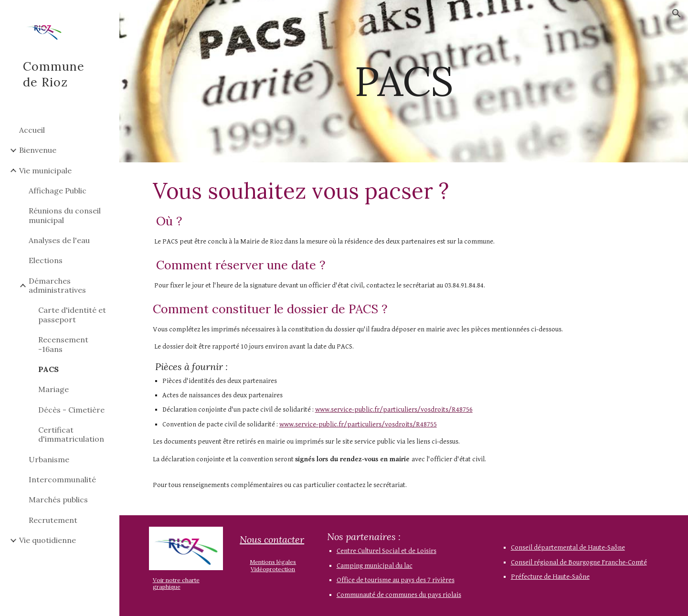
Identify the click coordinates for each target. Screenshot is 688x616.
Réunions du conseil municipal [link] (65, 215)
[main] (404, 81)
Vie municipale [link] (45, 170)
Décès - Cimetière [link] (71, 410)
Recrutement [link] (53, 520)
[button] (677, 13)
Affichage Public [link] (58, 191)
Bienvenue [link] (38, 150)
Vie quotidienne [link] (48, 540)
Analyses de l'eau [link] (59, 240)
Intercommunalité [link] (62, 479)
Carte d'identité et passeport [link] (72, 314)
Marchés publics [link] (58, 499)
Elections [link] (46, 260)
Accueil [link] (32, 130)
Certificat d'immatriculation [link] (71, 434)
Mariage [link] (53, 389)
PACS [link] (48, 369)
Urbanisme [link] (49, 459)
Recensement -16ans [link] (63, 344)
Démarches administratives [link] (57, 285)
